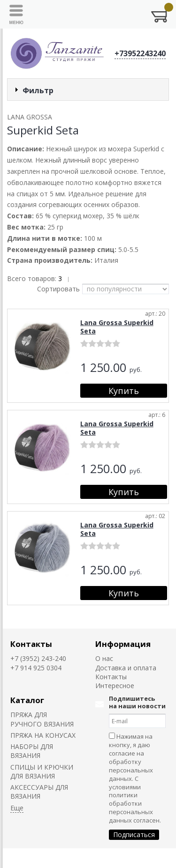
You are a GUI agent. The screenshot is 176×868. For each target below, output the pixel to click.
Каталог (27, 700)
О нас (104, 658)
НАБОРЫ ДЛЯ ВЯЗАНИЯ (32, 751)
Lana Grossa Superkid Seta (117, 327)
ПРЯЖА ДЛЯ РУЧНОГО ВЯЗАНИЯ (42, 719)
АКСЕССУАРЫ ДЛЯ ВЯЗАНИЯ (39, 792)
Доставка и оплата (126, 668)
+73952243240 (140, 53)
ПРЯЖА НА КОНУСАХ (43, 735)
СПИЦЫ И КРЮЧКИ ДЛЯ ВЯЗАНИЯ (42, 772)
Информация (123, 644)
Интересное (115, 686)
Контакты (31, 644)
